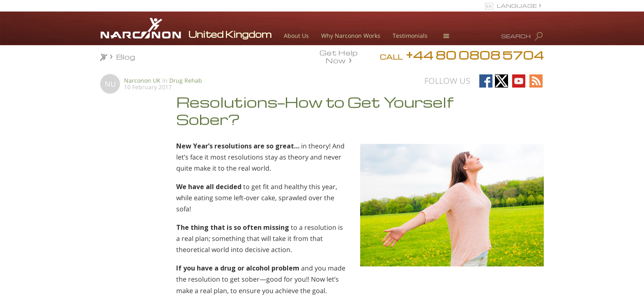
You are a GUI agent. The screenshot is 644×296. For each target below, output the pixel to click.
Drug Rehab (186, 80)
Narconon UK (142, 80)
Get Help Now (339, 56)
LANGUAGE (517, 6)
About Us (296, 36)
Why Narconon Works (351, 36)
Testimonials (410, 36)
